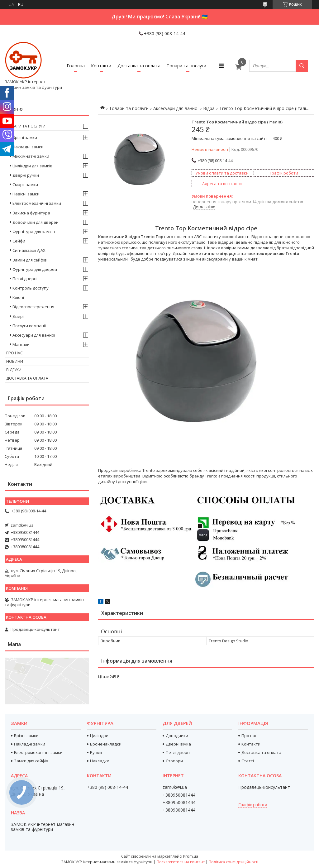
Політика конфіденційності (233, 862)
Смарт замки (25, 185)
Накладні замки (28, 147)
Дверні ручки (26, 175)
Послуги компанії (29, 326)
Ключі (18, 297)
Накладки (100, 761)
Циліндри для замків (33, 166)
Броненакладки (106, 744)
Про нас (14, 353)
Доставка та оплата (139, 66)
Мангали (21, 344)
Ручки (96, 752)
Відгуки (14, 370)
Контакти (101, 66)
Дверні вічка (178, 744)
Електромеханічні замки (37, 203)
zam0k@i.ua (22, 525)
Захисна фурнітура (31, 213)
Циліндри (99, 736)
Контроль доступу (31, 288)
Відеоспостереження (33, 307)
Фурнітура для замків (34, 232)
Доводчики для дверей (36, 222)
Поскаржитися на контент (181, 862)
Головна (76, 66)
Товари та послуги (186, 66)
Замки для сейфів (30, 260)
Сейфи (19, 241)
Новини (15, 361)
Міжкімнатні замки (31, 156)
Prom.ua (191, 856)
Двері (18, 316)
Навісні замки (26, 194)
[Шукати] (302, 66)
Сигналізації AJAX (29, 250)
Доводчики (177, 736)
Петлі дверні (25, 279)
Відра (209, 108)
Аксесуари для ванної (176, 108)
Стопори (174, 761)
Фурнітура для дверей (35, 269)
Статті (248, 761)
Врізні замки (25, 137)
